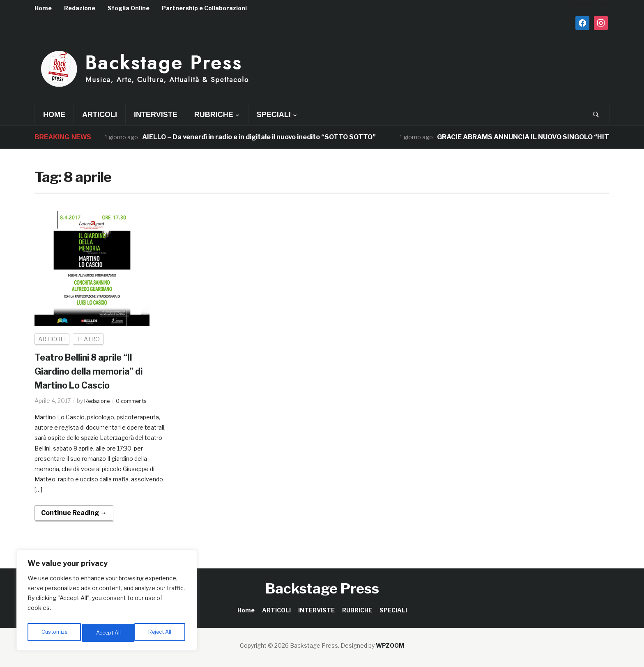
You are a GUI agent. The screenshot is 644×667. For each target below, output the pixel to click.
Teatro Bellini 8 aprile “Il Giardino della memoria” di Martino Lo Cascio (97, 371)
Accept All (161, 633)
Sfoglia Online (129, 8)
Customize (54, 633)
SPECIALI (274, 115)
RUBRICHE (214, 115)
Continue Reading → (74, 513)
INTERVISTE (156, 115)
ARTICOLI (100, 115)
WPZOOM (390, 645)
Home (43, 8)
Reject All (108, 633)
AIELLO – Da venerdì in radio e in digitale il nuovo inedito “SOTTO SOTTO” (260, 137)
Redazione (80, 8)
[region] (107, 603)
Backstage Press (322, 588)
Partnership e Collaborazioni (204, 8)
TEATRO (88, 339)
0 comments (137, 401)
